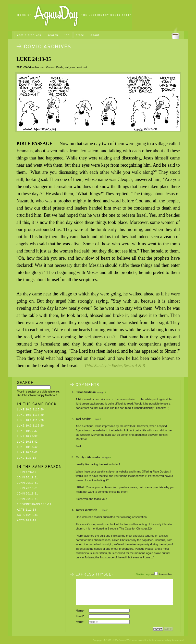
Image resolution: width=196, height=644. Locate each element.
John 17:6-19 (27, 472)
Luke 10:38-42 (27, 442)
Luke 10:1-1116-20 (30, 410)
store (80, 35)
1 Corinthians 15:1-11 (34, 504)
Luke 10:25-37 (27, 431)
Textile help (143, 574)
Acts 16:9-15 (27, 520)
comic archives (29, 35)
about (95, 35)
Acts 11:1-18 (27, 510)
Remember (165, 574)
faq (67, 35)
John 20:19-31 (28, 478)
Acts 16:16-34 (28, 515)
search (53, 35)
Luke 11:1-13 (27, 458)
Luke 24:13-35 (34, 59)
